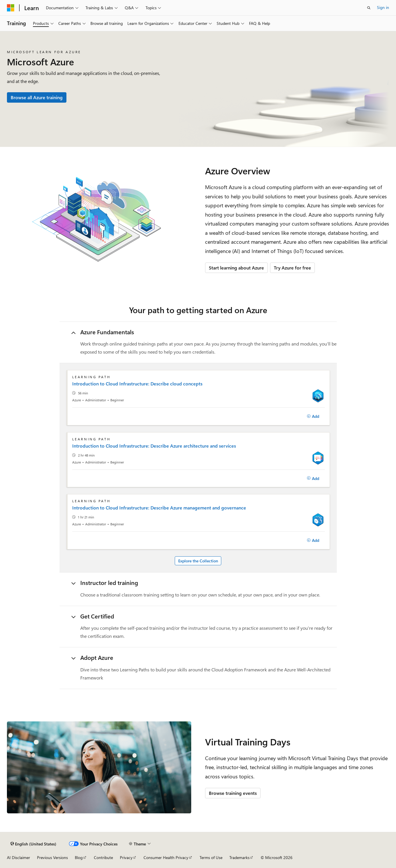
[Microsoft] (11, 8)
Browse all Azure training (37, 97)
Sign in (383, 7)
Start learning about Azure (236, 268)
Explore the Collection (198, 561)
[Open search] (369, 8)
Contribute (103, 857)
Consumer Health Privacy (166, 857)
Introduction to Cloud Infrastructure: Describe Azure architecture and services (154, 446)
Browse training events (233, 793)
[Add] (313, 416)
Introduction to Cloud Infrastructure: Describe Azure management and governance (159, 508)
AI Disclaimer (18, 857)
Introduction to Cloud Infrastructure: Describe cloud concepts (137, 384)
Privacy (126, 857)
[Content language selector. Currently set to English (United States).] (33, 844)
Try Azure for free (292, 268)
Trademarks (239, 857)
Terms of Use (211, 857)
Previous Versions (52, 857)
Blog (79, 857)
